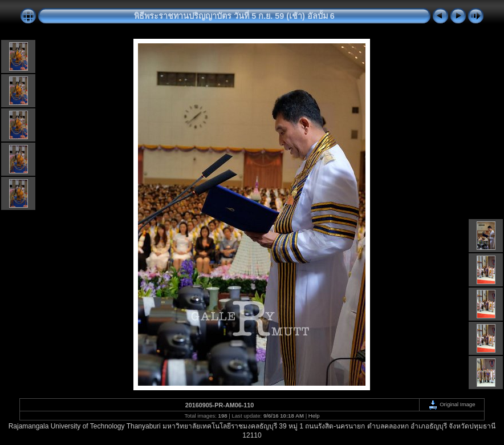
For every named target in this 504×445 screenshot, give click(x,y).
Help (314, 416)
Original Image (452, 404)
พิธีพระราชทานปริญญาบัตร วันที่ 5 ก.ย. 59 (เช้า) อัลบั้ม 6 (234, 16)
